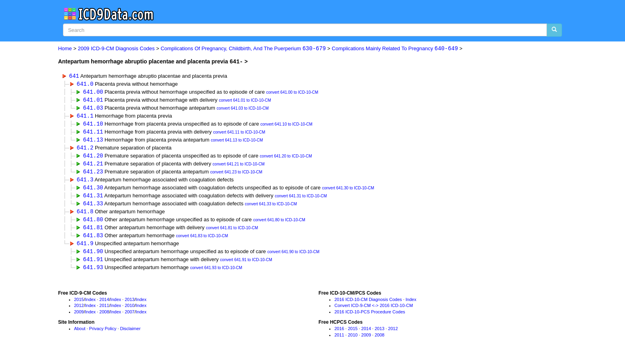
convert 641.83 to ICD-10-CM (202, 240)
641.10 (93, 125)
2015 (79, 305)
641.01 (93, 100)
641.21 (93, 166)
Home (65, 49)
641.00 (93, 92)
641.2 (85, 149)
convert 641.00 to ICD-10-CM (292, 93)
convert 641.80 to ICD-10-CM (279, 224)
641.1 (85, 117)
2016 (339, 334)
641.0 (85, 84)
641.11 (93, 133)
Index (90, 305)
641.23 (93, 174)
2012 (79, 311)
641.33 (93, 207)
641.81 (93, 231)
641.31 (93, 199)
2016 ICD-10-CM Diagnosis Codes (368, 305)
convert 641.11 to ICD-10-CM (239, 134)
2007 (130, 317)
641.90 (93, 256)
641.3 (85, 182)
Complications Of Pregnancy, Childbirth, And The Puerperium (243, 49)
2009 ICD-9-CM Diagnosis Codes (116, 49)
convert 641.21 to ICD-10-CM (239, 166)
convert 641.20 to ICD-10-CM (286, 158)
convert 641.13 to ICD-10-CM (237, 142)
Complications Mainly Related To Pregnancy (395, 49)
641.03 (93, 108)
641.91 (93, 264)
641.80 (93, 223)
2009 (79, 317)
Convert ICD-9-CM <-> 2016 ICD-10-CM (374, 311)
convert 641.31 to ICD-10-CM (301, 200)
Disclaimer (130, 334)
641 (74, 76)
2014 (104, 305)
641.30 (93, 190)
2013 (130, 305)
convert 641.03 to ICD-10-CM (243, 109)
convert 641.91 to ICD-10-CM (246, 265)
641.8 (85, 215)
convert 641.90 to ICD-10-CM (294, 257)
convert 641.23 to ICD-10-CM (237, 175)
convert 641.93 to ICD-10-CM (216, 273)
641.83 (93, 239)
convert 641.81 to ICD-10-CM (232, 232)
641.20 (93, 158)
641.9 (85, 248)
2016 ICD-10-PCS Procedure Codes (370, 317)
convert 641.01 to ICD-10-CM (245, 101)
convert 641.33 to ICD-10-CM (271, 208)
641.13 (93, 141)
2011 (104, 311)
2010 (130, 311)
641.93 (93, 273)
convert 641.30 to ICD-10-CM (348, 191)
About (80, 334)
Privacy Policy (103, 334)
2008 (104, 317)
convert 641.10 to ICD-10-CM (286, 126)
